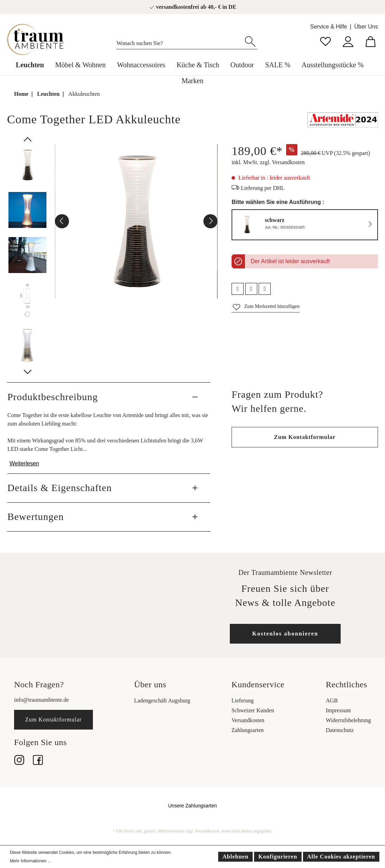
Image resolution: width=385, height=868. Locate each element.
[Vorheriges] (62, 221)
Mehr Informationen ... (30, 861)
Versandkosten (248, 720)
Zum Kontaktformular (305, 437)
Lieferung (243, 700)
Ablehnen (235, 857)
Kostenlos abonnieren (285, 634)
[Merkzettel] (326, 41)
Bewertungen (36, 517)
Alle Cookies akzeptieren (341, 857)
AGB (332, 700)
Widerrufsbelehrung (348, 720)
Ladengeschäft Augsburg (162, 700)
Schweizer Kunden (253, 710)
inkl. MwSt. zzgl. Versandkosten (268, 162)
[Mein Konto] (348, 41)
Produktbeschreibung (53, 397)
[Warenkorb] (371, 41)
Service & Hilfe (329, 27)
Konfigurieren (278, 857)
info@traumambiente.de (42, 700)
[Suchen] (250, 41)
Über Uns (366, 27)
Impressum (338, 710)
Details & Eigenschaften (60, 488)
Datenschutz (340, 730)
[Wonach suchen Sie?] (180, 42)
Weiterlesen (24, 463)
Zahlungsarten (248, 730)
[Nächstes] (210, 221)
